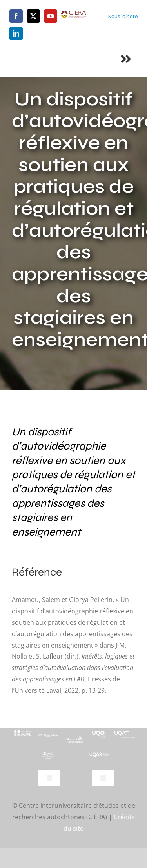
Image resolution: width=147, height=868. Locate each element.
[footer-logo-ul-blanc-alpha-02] (22, 731)
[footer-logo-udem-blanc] (73, 739)
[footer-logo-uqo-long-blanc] (99, 731)
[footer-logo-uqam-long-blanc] (48, 735)
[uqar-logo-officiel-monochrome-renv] (99, 755)
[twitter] (33, 16)
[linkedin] (16, 33)
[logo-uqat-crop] (125, 731)
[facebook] (16, 16)
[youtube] (51, 16)
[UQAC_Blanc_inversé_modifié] (48, 754)
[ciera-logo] (74, 13)
